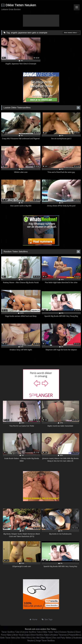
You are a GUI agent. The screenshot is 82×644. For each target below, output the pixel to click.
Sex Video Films (24, 638)
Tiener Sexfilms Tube (11, 632)
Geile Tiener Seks (8, 638)
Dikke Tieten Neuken (19, 5)
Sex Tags (49, 619)
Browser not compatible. (41, 21)
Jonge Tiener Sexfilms (45, 641)
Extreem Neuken (67, 632)
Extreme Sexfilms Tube (31, 632)
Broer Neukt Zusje (21, 635)
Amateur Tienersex (59, 635)
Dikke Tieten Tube (50, 632)
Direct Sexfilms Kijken (40, 635)
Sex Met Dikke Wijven (42, 638)
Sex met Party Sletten (62, 638)
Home (35, 619)
